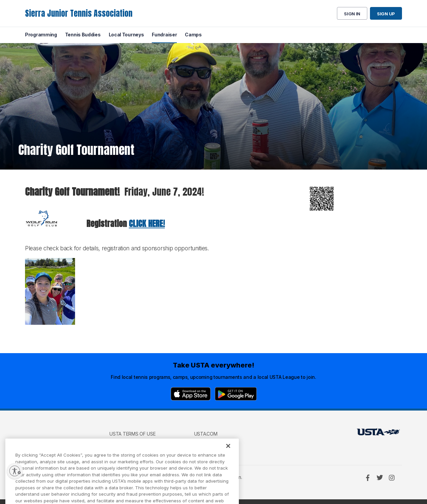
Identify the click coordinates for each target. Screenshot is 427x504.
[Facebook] (368, 478)
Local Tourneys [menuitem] (126, 35)
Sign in (352, 14)
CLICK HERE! (147, 224)
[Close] (228, 453)
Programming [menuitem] (41, 35)
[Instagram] (392, 478)
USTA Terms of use (132, 434)
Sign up (386, 14)
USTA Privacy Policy (134, 443)
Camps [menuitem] (193, 35)
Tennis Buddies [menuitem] (83, 35)
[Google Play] (236, 394)
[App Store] (191, 394)
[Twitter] (380, 478)
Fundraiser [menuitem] (164, 35)
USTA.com (206, 434)
